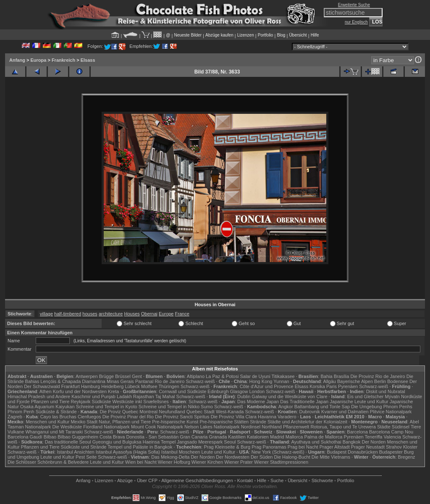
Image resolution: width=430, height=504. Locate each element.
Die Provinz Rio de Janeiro (378, 376)
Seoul (230, 442)
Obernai (149, 314)
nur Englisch (356, 22)
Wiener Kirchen (207, 462)
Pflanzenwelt (296, 427)
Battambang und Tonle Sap (322, 407)
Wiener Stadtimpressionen (281, 462)
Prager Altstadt (335, 447)
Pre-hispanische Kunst (175, 422)
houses (90, 314)
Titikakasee (283, 376)
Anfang (17, 60)
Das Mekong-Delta (170, 457)
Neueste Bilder (188, 35)
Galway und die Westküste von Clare (289, 396)
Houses (132, 314)
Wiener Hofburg (174, 462)
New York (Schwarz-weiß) (278, 452)
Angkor (286, 407)
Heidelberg (112, 386)
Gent (137, 376)
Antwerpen (87, 376)
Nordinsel (251, 427)
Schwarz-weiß (200, 381)
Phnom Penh (21, 412)
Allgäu (329, 381)
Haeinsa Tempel (159, 442)
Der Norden (374, 442)
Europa (38, 60)
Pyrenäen (348, 386)
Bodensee (398, 381)
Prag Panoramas (269, 447)
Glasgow (239, 391)
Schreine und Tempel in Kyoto (107, 407)
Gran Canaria (194, 437)
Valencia (392, 437)
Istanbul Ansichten (75, 452)
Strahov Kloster (402, 447)
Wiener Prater (239, 462)
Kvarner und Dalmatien (345, 412)
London (257, 391)
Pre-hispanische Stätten (224, 422)
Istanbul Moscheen (181, 452)
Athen (46, 391)
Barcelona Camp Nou (391, 432)
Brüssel (123, 376)
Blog (281, 35)
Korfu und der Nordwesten (80, 391)
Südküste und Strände (84, 447)
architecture (111, 314)
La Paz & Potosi (222, 376)
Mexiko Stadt (84, 422)
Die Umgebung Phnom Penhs (382, 407)
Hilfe (315, 35)
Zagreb (15, 417)
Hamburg (90, 386)
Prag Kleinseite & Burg (227, 447)
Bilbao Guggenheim (78, 437)
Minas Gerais (120, 381)
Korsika (317, 386)
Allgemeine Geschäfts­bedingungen (197, 480)
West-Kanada (230, 412)
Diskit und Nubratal (386, 391)
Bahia (326, 376)
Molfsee (149, 386)
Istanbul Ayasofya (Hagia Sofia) (128, 452)
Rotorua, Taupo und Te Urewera (343, 427)
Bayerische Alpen (355, 381)
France (182, 314)
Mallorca (294, 437)
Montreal (148, 412)
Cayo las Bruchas (58, 417)
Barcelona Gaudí (25, 437)
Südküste (102, 402)
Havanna (267, 417)
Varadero (287, 417)
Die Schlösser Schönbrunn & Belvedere (48, 462)
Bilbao (50, 437)
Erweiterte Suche (354, 5)
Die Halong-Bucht (292, 457)
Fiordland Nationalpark (106, 427)
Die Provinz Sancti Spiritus (182, 417)
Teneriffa (373, 437)
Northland (272, 427)
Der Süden (262, 457)
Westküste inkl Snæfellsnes (141, 402)
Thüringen (169, 386)
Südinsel (401, 427)
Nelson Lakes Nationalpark (212, 427)
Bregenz (407, 457)
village (46, 314)
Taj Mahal (165, 396)
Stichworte (322, 480)
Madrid (277, 437)
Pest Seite (86, 457)
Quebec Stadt (201, 412)
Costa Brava (112, 437)
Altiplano (196, 376)
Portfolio (266, 35)
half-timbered (68, 314)
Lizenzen (246, 35)
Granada (218, 437)
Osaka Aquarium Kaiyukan (47, 407)
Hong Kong (261, 381)
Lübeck (132, 386)
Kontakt (245, 480)
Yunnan (281, 381)
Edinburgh (218, 391)
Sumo (207, 407)
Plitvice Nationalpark (391, 412)
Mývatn (392, 396)
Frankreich (63, 60)
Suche (277, 480)
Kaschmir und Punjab (93, 396)
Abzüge (125, 480)
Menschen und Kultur (47, 422)
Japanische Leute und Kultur (359, 402)
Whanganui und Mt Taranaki (54, 432)
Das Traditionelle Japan (304, 402)
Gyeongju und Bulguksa (117, 442)
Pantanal (144, 381)
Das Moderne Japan (258, 402)
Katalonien (258, 437)
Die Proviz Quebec (119, 412)
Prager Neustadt (368, 447)
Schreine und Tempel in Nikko (169, 407)
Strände (258, 422)
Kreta (113, 391)
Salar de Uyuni (255, 376)
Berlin (380, 381)
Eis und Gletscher (366, 396)
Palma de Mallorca (323, 437)
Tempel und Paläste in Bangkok (140, 447)
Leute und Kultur (219, 452)
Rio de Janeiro (169, 381)
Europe (166, 314)
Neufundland (172, 412)
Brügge (106, 376)
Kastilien (237, 437)
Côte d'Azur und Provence (267, 386)
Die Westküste (67, 427)
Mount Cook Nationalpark (157, 427)
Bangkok (352, 442)
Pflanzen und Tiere (50, 402)
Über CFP (147, 480)
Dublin (244, 396)
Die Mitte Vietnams (331, 457)
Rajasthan (144, 396)
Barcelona (357, 432)
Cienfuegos (89, 417)
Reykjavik (80, 402)
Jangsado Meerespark (200, 442)
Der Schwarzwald (42, 386)
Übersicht (298, 35)
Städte (384, 427)
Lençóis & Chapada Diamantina (73, 381)
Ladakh (124, 396)
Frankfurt (71, 386)
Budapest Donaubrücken (352, 452)
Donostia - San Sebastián (153, 437)
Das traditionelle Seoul (68, 442)
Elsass (88, 60)
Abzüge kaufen (219, 35)
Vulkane (16, 432)
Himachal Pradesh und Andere (39, 396)
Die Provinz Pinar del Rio (128, 417)
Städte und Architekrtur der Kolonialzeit (307, 422)
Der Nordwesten (232, 457)
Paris (332, 386)
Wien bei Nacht (141, 462)
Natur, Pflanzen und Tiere (125, 422)
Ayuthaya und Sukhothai (316, 442)
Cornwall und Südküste (182, 391)
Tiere (416, 427)
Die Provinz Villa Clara (234, 417)
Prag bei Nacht (303, 447)
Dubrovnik (310, 412)
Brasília (342, 376)
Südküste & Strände (56, 412)
